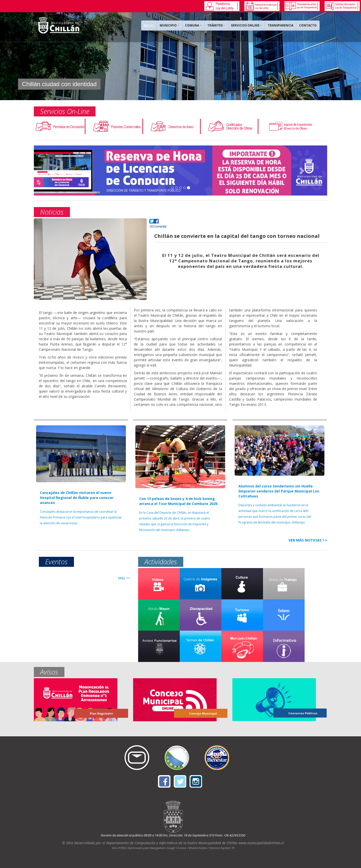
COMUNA (193, 25)
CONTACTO (308, 25)
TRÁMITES (216, 25)
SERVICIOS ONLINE (246, 25)
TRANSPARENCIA (281, 25)
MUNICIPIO (169, 25)
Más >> (124, 578)
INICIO (149, 25)
